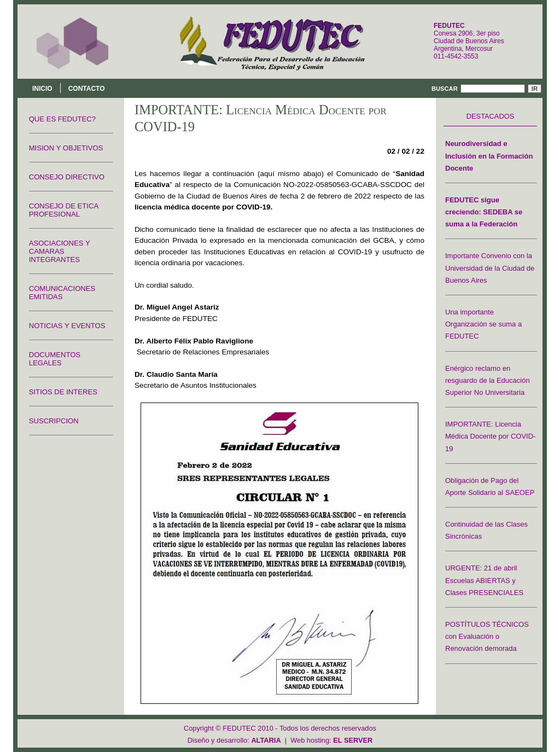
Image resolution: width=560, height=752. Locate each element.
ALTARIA (266, 740)
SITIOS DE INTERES (63, 392)
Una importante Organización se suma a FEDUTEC (483, 324)
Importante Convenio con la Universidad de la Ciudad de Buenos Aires (490, 268)
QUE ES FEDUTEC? (62, 119)
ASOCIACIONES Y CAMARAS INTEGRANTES (60, 251)
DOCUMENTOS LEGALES (55, 359)
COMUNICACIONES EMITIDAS (62, 293)
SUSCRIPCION (54, 421)
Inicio (42, 89)
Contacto (87, 89)
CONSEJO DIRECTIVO (67, 177)
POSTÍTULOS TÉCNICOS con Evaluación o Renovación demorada (487, 636)
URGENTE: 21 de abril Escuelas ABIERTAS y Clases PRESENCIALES (484, 580)
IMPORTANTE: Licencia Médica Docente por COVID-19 (490, 436)
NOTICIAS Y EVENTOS (67, 326)
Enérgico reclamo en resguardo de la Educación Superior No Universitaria (488, 380)
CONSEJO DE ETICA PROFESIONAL (64, 210)
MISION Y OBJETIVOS (66, 148)
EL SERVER (353, 740)
